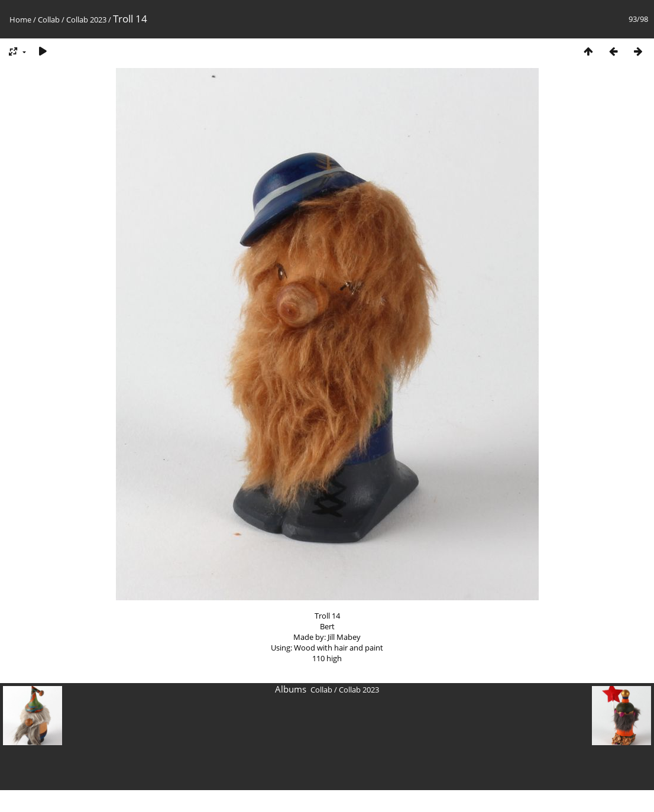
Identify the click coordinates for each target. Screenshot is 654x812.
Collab (49, 20)
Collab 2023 (86, 20)
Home (20, 20)
